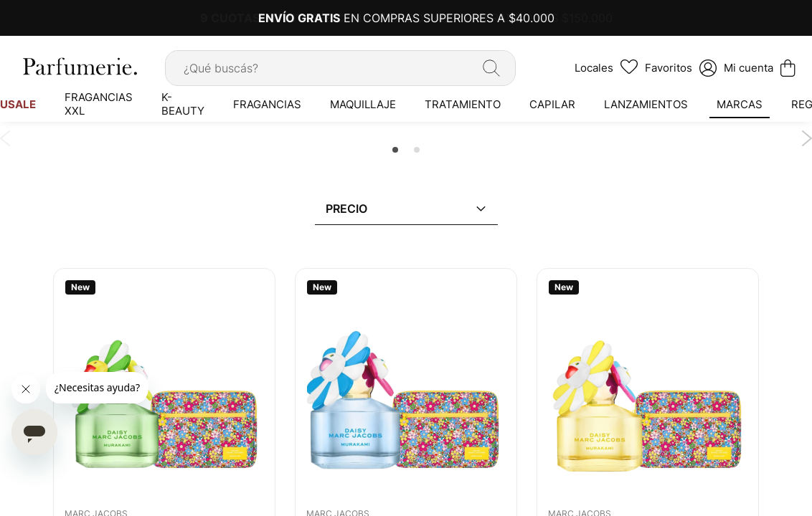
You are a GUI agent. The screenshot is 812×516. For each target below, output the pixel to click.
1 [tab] (395, 150)
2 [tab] (417, 150)
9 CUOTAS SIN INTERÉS (268, 18)
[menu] (406, 104)
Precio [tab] (346, 209)
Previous (5, 138)
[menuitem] (99, 104)
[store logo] (79, 66)
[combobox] (340, 68)
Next (807, 138)
